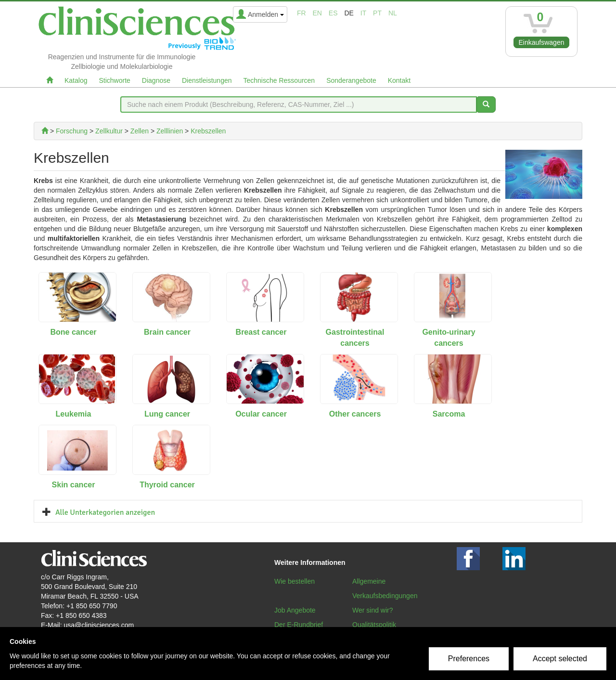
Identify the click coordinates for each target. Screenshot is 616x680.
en (317, 13)
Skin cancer (74, 485)
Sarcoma (449, 414)
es (333, 13)
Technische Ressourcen (279, 80)
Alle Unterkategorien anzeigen (105, 512)
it (363, 13)
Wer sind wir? (373, 610)
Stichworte (114, 80)
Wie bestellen (295, 581)
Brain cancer (167, 332)
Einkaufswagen (542, 42)
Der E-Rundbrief (299, 625)
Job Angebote (295, 610)
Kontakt (399, 80)
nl (393, 13)
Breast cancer (261, 332)
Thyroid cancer (167, 485)
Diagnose (156, 80)
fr (302, 13)
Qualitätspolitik (374, 625)
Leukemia (74, 414)
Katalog (76, 80)
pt (377, 13)
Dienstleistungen (207, 80)
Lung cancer (167, 414)
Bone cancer (73, 332)
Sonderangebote (351, 80)
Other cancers (355, 414)
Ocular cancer (261, 414)
